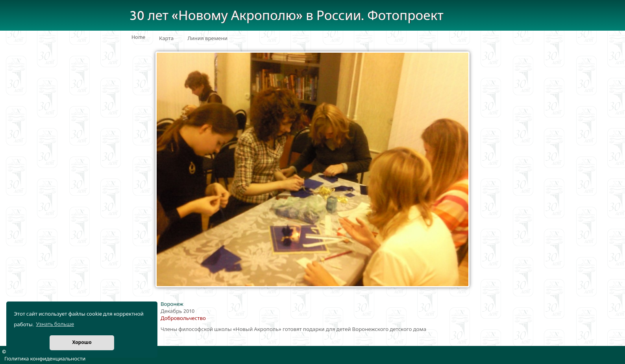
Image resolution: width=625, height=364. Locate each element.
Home (138, 37)
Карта (166, 39)
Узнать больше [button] (55, 324)
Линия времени (207, 39)
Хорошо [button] (82, 343)
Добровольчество (183, 318)
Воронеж (172, 304)
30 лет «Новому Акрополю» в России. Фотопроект (287, 16)
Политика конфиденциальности (45, 359)
